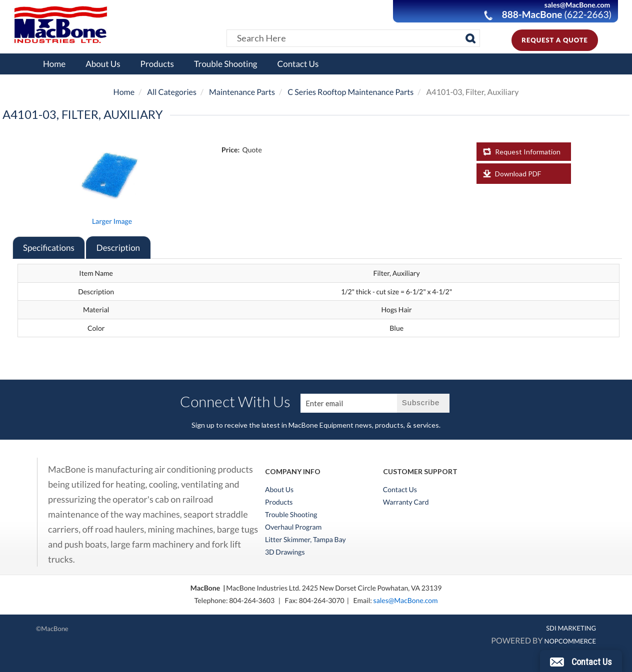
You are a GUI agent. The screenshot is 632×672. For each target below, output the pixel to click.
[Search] (470, 38)
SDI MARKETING (571, 628)
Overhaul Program (293, 527)
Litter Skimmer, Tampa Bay (305, 540)
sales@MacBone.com (406, 600)
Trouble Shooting (226, 64)
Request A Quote (555, 40)
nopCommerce (570, 641)
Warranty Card (406, 502)
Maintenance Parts (242, 92)
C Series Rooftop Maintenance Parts (350, 92)
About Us (103, 64)
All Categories (172, 92)
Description (118, 248)
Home (54, 64)
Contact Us (298, 64)
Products (157, 64)
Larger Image (112, 221)
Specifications (49, 248)
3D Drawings (285, 552)
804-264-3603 (252, 600)
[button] (581, 661)
